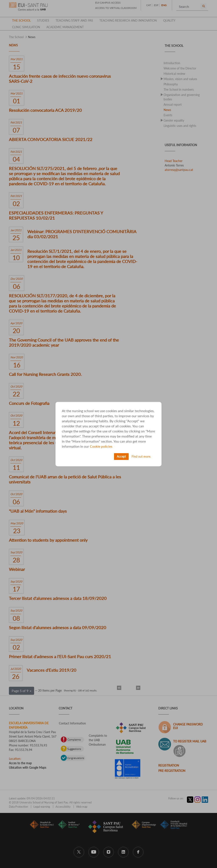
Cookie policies (101, 446)
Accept (121, 456)
